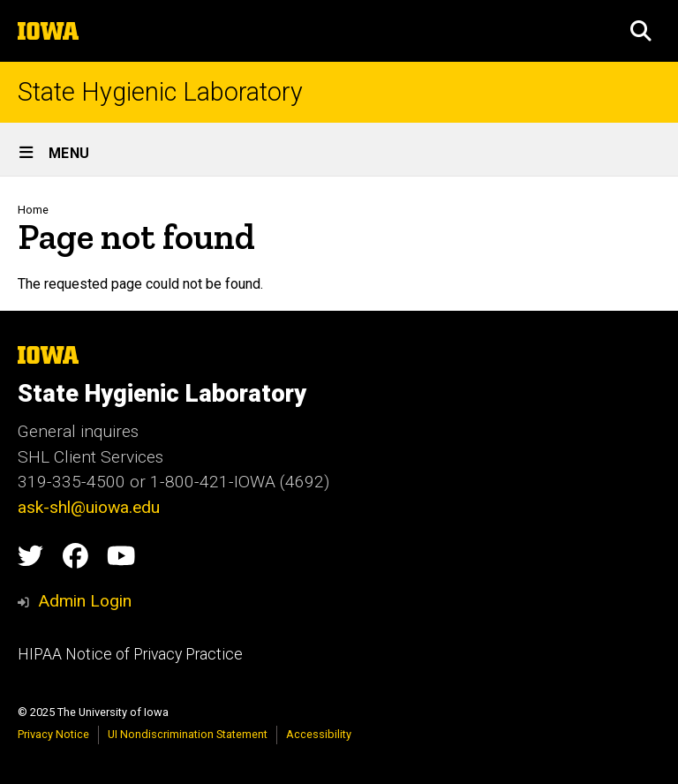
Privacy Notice (53, 734)
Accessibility (319, 734)
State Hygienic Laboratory (160, 92)
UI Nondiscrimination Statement (188, 734)
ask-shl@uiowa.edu (89, 507)
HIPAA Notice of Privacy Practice (130, 654)
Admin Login (85, 601)
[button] (641, 31)
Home (33, 210)
